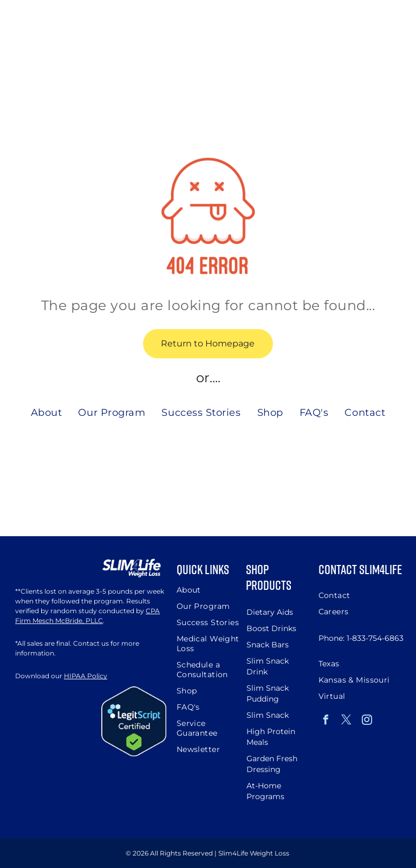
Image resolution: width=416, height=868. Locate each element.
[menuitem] (47, 412)
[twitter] (347, 721)
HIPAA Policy (86, 676)
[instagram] (367, 721)
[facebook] (326, 721)
